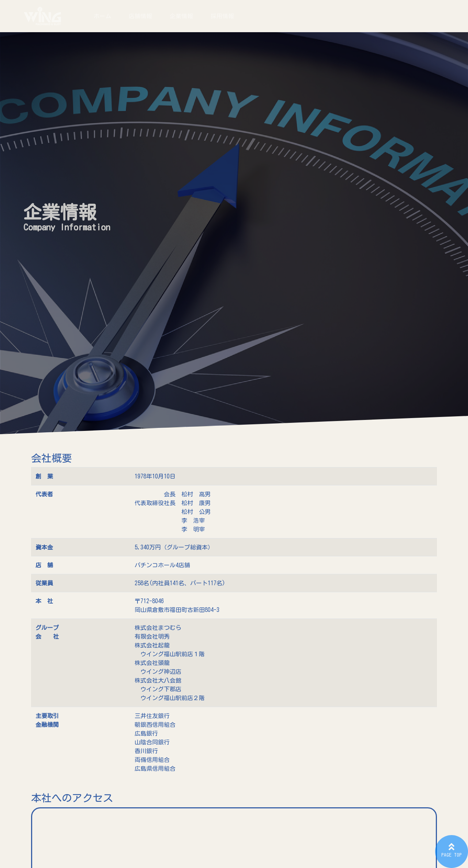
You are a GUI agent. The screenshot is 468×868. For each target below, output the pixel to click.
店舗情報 (140, 16)
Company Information (67, 227)
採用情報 (222, 16)
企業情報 (181, 16)
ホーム (102, 16)
